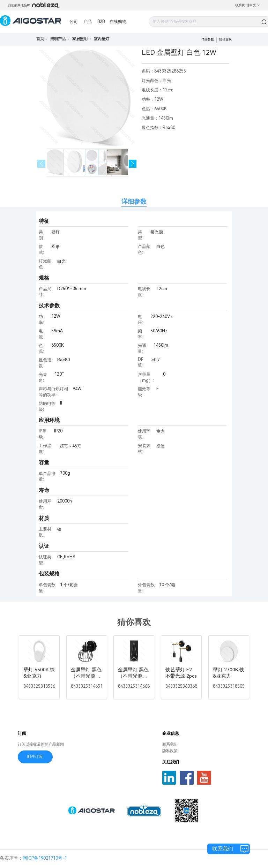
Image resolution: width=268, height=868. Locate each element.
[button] (133, 164)
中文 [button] (255, 5)
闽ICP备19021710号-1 (45, 858)
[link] (58, 39)
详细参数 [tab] (134, 201)
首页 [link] (40, 39)
